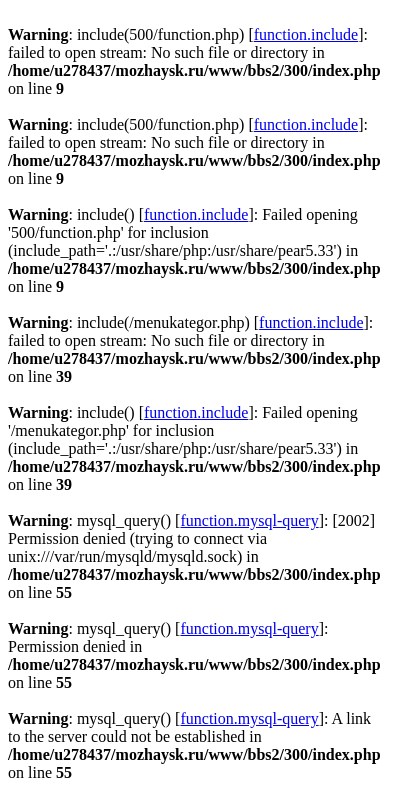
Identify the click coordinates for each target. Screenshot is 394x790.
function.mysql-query (249, 520)
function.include (306, 34)
